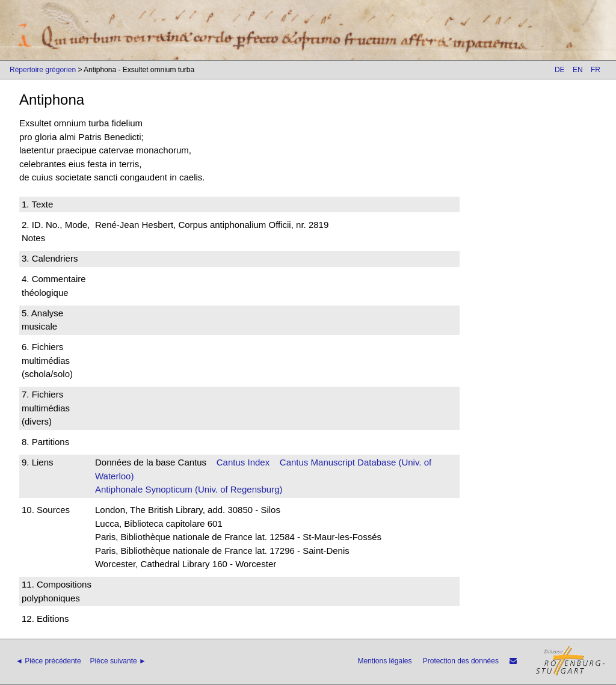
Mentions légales (384, 661)
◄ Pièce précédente (48, 661)
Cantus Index (243, 462)
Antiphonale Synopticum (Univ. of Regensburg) (189, 489)
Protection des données (461, 661)
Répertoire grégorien (43, 70)
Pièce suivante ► (118, 661)
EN (578, 70)
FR (596, 70)
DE (560, 70)
